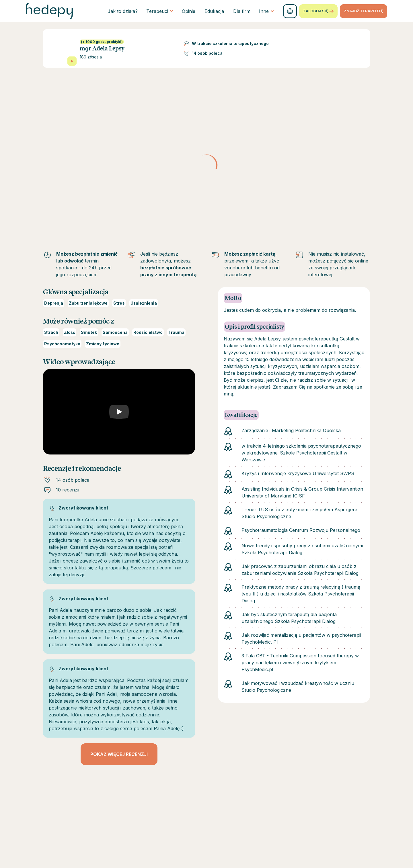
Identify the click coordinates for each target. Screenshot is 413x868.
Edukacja (214, 11)
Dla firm (242, 11)
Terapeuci (160, 11)
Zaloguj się (318, 11)
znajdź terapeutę (364, 11)
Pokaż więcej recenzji (119, 754)
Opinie (189, 11)
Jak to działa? (123, 11)
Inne (266, 11)
